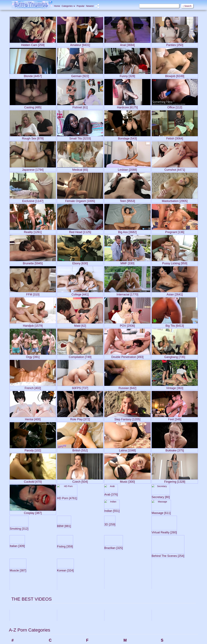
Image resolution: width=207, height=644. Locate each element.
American (21, 567)
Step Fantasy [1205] (127, 419)
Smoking (170, 573)
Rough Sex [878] (33, 138)
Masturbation (135, 547)
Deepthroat (59, 637)
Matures (133, 551)
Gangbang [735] (175, 356)
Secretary (171, 547)
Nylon (131, 607)
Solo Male (171, 586)
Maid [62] (80, 325)
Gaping (95, 620)
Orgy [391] (33, 356)
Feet (93, 547)
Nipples (132, 598)
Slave (169, 564)
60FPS (20, 551)
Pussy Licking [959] (175, 263)
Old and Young (136, 622)
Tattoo (169, 642)
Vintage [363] (175, 387)
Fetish (94, 560)
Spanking (170, 595)
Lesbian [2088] (127, 169)
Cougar (58, 586)
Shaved (170, 551)
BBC (19, 609)
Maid (131, 538)
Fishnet (95, 578)
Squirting (170, 599)
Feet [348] (175, 419)
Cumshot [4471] (175, 169)
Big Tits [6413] (175, 325)
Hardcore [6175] (127, 107)
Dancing (58, 633)
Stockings (171, 608)
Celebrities (59, 551)
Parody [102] (33, 450)
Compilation (60, 578)
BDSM (20, 618)
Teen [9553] (127, 200)
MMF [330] (127, 263)
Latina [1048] (127, 450)
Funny (94, 604)
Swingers (170, 630)
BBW (19, 614)
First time (96, 573)
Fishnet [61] (80, 107)
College (58, 573)
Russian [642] (127, 387)
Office (131, 618)
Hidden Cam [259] (33, 44)
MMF (131, 564)
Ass (18, 585)
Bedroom (21, 627)
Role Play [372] (80, 419)
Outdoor (133, 640)
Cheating (58, 560)
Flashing (95, 586)
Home (57, 6)
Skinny (169, 560)
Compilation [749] (80, 356)
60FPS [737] (80, 387)
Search (187, 6)
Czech (57, 621)
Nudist (132, 602)
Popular (81, 6)
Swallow (170, 626)
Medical (132, 556)
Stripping (170, 621)
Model (131, 569)
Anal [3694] (127, 44)
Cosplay (58, 582)
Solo (168, 582)
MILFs (132, 560)
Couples (58, 591)
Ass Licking (22, 589)
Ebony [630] (80, 263)
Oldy (131, 627)
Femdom (96, 556)
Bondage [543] (127, 138)
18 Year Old (22, 538)
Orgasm (132, 631)
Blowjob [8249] (175, 75)
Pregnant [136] (175, 231)
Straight (170, 613)
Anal (19, 572)
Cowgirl (58, 595)
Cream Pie (59, 599)
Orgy (131, 636)
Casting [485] (33, 107)
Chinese (58, 564)
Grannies (96, 633)
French (95, 599)
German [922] (80, 75)
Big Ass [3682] (127, 231)
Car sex (58, 538)
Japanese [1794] (33, 169)
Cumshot (58, 613)
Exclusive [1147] (33, 200)
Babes (20, 601)
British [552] (80, 450)
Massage (133, 543)
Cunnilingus (60, 617)
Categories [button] (68, 6)
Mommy (132, 573)
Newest (90, 6)
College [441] (80, 294)
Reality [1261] (33, 231)
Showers (170, 556)
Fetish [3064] (175, 138)
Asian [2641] (175, 294)
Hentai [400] (33, 419)
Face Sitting (97, 538)
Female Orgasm (99, 551)
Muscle (132, 578)
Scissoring (171, 543)
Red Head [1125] (80, 231)
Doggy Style (60, 642)
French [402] (33, 387)
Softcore (170, 578)
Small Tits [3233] (80, 138)
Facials (95, 543)
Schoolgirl (171, 538)
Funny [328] (127, 75)
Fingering (96, 569)
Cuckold (58, 604)
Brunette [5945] (33, 263)
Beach (20, 622)
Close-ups (59, 569)
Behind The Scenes (26, 631)
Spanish (170, 591)
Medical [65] (80, 169)
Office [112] (175, 107)
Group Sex (97, 637)
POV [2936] (127, 325)
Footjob (95, 595)
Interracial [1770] (127, 294)
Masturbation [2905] (175, 200)
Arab (19, 576)
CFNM (57, 556)
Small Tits (171, 569)
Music (131, 582)
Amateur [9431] (80, 44)
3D (18, 543)
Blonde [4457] (33, 75)
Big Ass (20, 636)
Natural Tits (134, 593)
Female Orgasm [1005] (80, 200)
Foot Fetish (97, 591)
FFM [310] (33, 294)
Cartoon (58, 543)
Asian (19, 580)
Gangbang (96, 615)
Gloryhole (96, 628)
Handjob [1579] (33, 325)
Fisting (95, 582)
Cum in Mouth (61, 608)
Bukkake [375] (175, 450)
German (95, 624)
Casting (58, 547)
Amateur (21, 563)
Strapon (170, 617)
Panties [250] (175, 44)
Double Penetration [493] (127, 356)
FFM (94, 564)
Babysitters (22, 605)
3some (20, 547)
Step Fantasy (172, 604)
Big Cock (21, 640)
